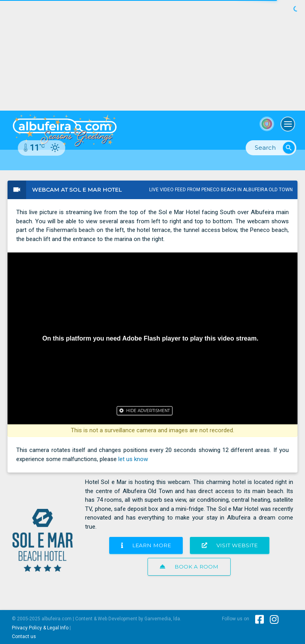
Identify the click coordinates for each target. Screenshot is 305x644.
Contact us (24, 636)
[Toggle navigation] (288, 124)
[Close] (145, 411)
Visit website (230, 545)
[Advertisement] (152, 55)
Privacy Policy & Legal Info (40, 628)
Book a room (189, 567)
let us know (133, 459)
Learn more (146, 545)
